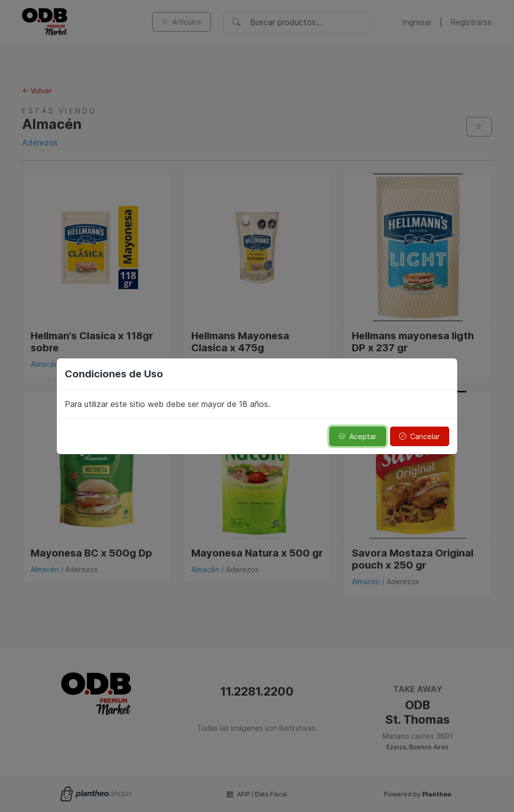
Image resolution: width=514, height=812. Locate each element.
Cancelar (419, 436)
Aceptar (357, 436)
